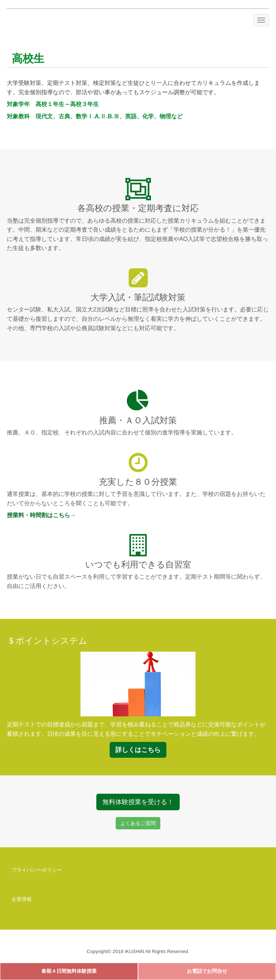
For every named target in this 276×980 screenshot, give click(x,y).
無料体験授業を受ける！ (138, 802)
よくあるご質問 (138, 823)
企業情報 (22, 899)
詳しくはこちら (138, 750)
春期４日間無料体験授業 (69, 971)
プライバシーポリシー (37, 870)
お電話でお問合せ (207, 971)
